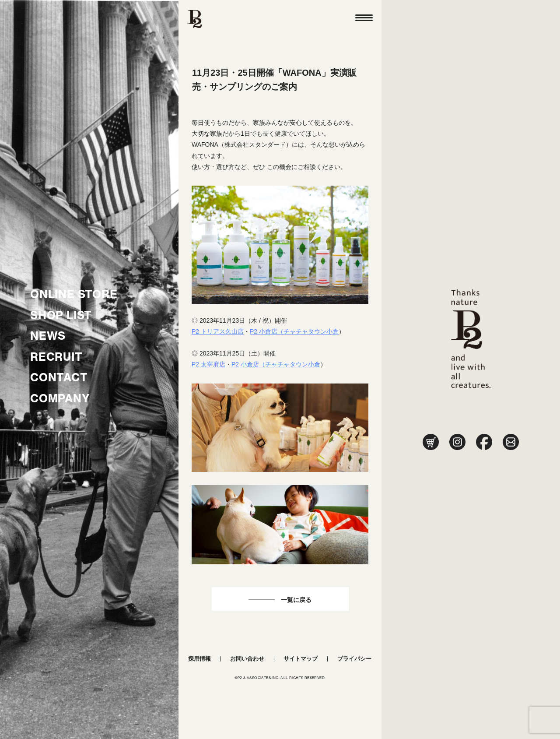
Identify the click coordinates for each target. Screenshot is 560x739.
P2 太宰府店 (208, 364)
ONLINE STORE (74, 294)
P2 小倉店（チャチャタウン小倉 (294, 331)
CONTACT (59, 377)
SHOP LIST (61, 315)
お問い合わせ (247, 659)
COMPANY (60, 398)
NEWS (48, 336)
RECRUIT (56, 357)
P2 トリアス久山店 (218, 331)
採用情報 (199, 659)
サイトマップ (301, 659)
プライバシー (354, 659)
